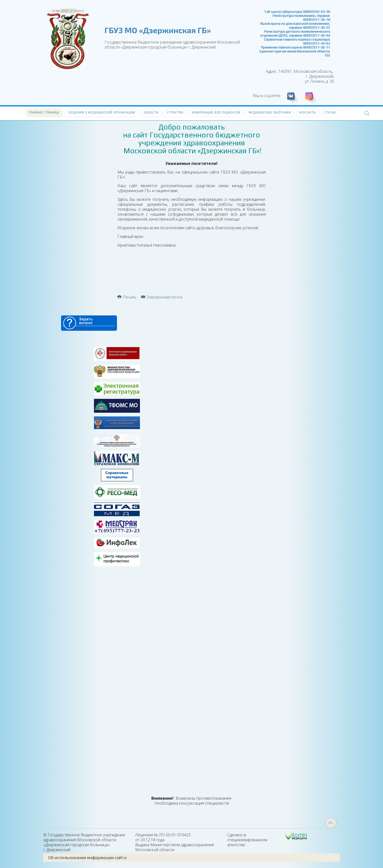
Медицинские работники (270, 112)
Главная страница (44, 112)
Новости (151, 112)
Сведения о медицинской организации (101, 112)
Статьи (330, 112)
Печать (127, 297)
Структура (175, 112)
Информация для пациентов (216, 112)
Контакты (308, 112)
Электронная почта (162, 297)
